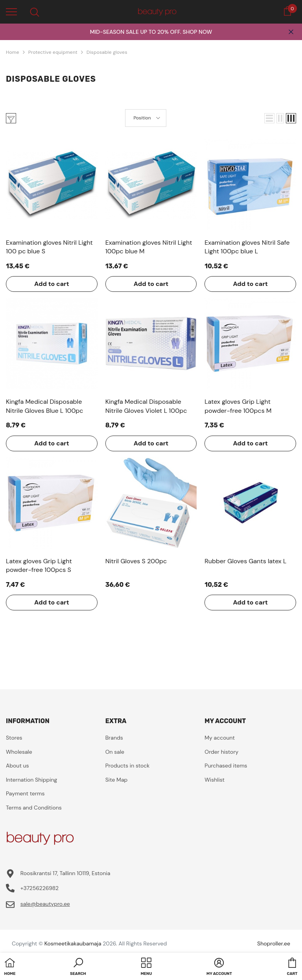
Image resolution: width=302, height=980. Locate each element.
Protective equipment (53, 52)
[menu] (11, 11)
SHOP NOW (197, 32)
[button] (269, 118)
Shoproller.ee (274, 943)
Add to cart (52, 284)
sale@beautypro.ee (45, 904)
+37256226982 (40, 888)
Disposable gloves (107, 52)
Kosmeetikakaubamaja (73, 943)
